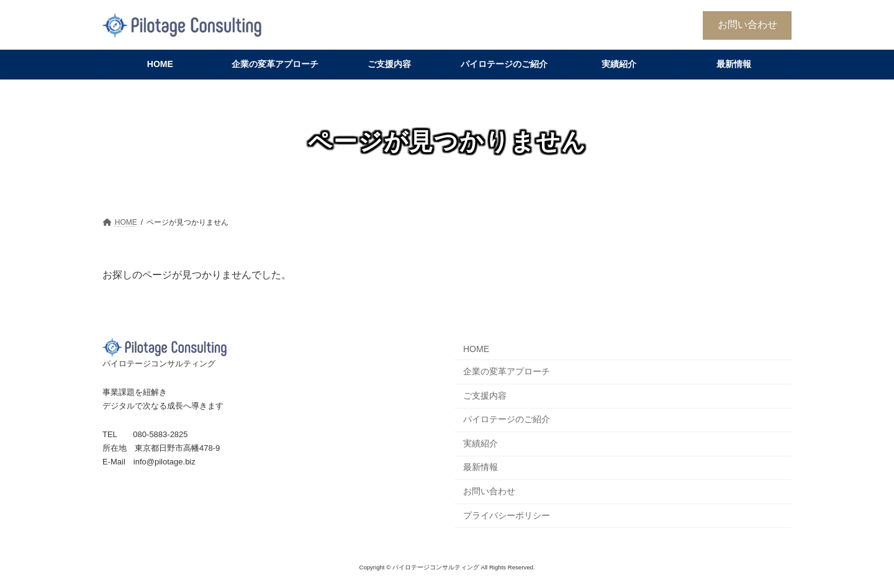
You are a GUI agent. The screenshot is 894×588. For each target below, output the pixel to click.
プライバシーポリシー (507, 515)
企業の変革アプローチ (507, 371)
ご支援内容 (485, 396)
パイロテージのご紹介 (507, 419)
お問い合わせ (747, 25)
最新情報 (481, 467)
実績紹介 (481, 443)
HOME (476, 349)
